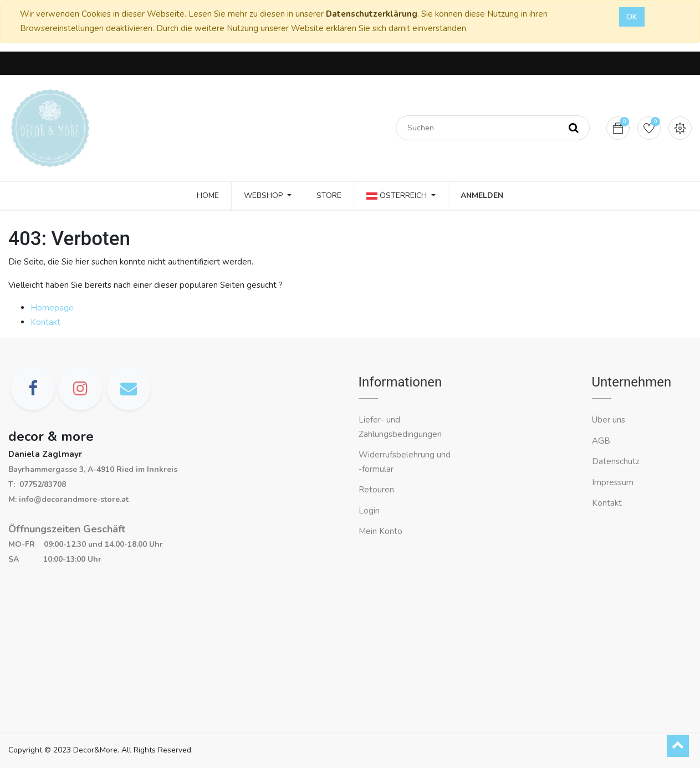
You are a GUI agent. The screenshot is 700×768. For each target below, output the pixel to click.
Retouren (376, 490)
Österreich (398, 195)
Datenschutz (616, 461)
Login (369, 511)
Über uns (609, 420)
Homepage (52, 308)
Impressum (614, 482)
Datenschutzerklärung (372, 14)
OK (632, 17)
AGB (601, 441)
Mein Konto (380, 531)
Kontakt (45, 322)
